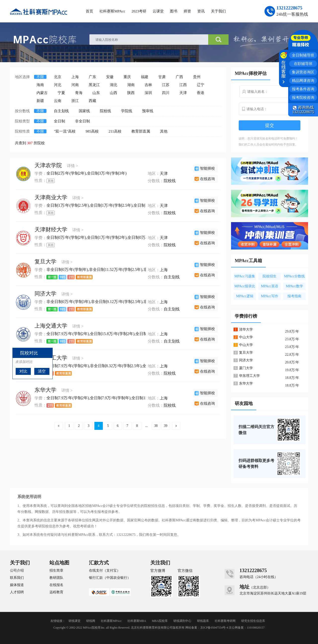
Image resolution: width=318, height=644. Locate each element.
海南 (40, 85)
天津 (183, 93)
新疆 (40, 101)
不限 (40, 77)
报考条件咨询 (303, 89)
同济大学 (45, 294)
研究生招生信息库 (253, 621)
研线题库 (203, 621)
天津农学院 (48, 165)
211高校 (115, 131)
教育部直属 (141, 131)
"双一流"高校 (65, 131)
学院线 (127, 111)
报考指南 (294, 296)
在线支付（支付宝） (105, 571)
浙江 (75, 101)
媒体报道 (17, 585)
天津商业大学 (51, 197)
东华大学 (45, 390)
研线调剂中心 (182, 621)
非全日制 (82, 121)
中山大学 (246, 337)
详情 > (72, 166)
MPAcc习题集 (245, 276)
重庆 (127, 77)
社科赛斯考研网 (225, 621)
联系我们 (17, 578)
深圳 (148, 93)
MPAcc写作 (270, 296)
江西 (183, 85)
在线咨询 (207, 179)
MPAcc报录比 (245, 286)
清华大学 (246, 329)
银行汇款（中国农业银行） (110, 578)
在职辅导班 (303, 64)
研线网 (91, 621)
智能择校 (207, 168)
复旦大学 (45, 262)
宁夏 (61, 93)
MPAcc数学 (294, 286)
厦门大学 (246, 368)
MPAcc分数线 (294, 276)
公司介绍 (17, 571)
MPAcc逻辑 (245, 296)
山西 (114, 93)
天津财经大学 (51, 229)
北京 (58, 77)
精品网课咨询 (303, 81)
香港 (200, 93)
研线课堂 (75, 621)
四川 (166, 93)
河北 (58, 85)
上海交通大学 (51, 326)
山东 (96, 93)
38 (156, 426)
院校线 (105, 111)
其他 (164, 131)
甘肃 (162, 77)
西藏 (92, 101)
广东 (92, 77)
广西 (179, 77)
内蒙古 (42, 93)
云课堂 (158, 11)
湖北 (114, 85)
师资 (187, 11)
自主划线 (61, 111)
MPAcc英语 (270, 286)
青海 (79, 93)
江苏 (166, 85)
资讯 (201, 11)
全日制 (60, 121)
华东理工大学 (249, 376)
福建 (145, 77)
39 (166, 426)
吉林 (148, 85)
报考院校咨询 (303, 98)
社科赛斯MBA (137, 621)
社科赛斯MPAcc (112, 11)
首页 (89, 11)
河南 (75, 85)
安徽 (110, 77)
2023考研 (139, 11)
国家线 (84, 111)
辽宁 (200, 85)
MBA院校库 (160, 621)
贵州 (197, 77)
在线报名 (56, 585)
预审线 (148, 111)
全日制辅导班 (303, 55)
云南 (58, 101)
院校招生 (270, 276)
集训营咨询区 (303, 72)
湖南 (131, 85)
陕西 (131, 93)
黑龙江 (94, 85)
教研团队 (56, 578)
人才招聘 (17, 592)
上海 (75, 77)
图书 (174, 11)
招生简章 (56, 571)
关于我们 (218, 11)
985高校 (92, 131)
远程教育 (56, 592)
